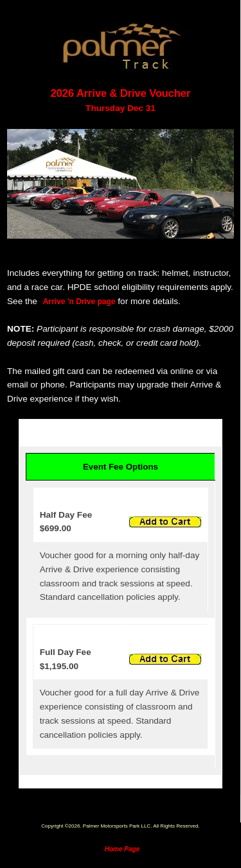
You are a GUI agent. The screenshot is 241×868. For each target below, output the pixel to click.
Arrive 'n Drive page (79, 302)
